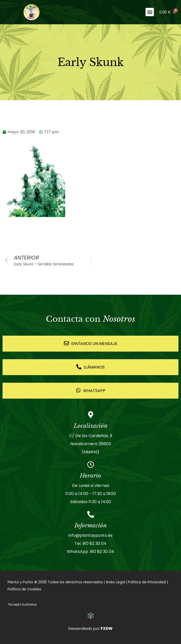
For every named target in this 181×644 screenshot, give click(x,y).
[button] (150, 12)
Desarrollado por (90, 628)
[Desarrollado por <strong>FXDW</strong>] (91, 616)
